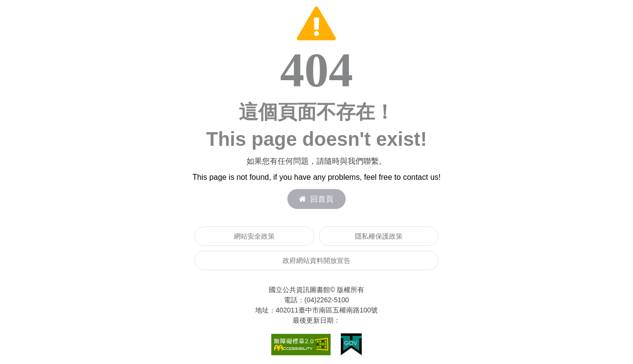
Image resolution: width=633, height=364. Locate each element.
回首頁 (316, 199)
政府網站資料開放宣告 (316, 260)
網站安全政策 (254, 236)
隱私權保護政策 (379, 236)
